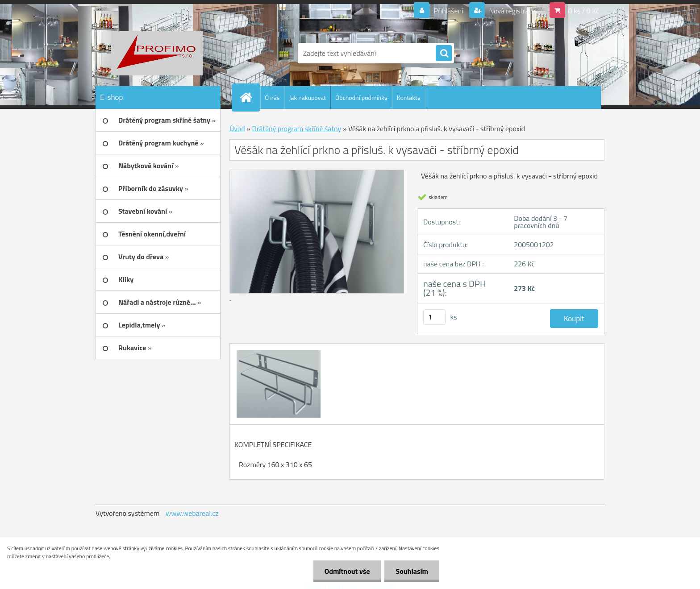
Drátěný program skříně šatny (296, 129)
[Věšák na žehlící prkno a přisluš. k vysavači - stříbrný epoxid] (277, 352)
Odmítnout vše (347, 571)
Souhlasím (412, 571)
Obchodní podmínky (361, 97)
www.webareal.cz (192, 513)
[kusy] (434, 317)
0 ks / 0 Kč (583, 11)
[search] (444, 54)
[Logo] (157, 53)
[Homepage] (250, 97)
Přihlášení (448, 11)
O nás (272, 97)
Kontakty (409, 97)
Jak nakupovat (307, 97)
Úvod (237, 129)
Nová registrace (512, 11)
